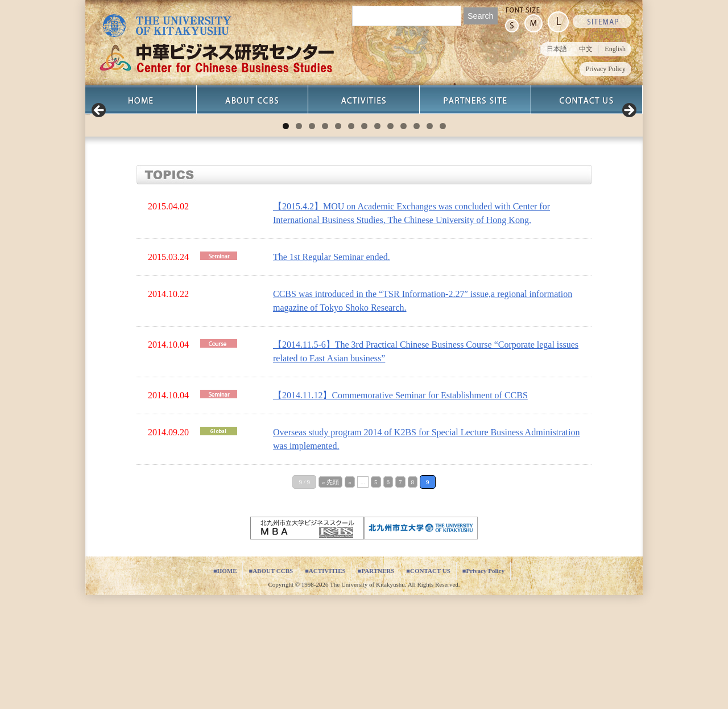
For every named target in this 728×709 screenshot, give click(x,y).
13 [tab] (443, 240)
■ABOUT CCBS (271, 685)
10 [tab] (404, 240)
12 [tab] (430, 240)
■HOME (225, 685)
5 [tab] (338, 240)
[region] (364, 171)
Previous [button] (100, 168)
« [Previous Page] (350, 596)
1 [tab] (286, 240)
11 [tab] (417, 240)
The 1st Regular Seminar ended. (332, 371)
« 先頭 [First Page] (330, 596)
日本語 (557, 49)
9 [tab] (390, 240)
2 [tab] (299, 240)
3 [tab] (312, 240)
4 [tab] (325, 240)
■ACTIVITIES (325, 685)
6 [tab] (351, 240)
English (615, 49)
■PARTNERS (376, 685)
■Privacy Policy (483, 685)
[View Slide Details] (199, 171)
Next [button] (628, 168)
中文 (586, 49)
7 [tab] (364, 240)
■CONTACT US (428, 685)
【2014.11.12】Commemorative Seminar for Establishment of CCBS (400, 509)
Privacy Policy (606, 69)
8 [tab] (377, 240)
